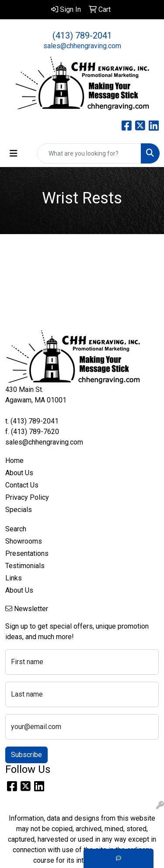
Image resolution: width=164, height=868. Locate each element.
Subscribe (26, 755)
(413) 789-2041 (82, 36)
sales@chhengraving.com (82, 46)
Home (14, 461)
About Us (19, 473)
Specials (19, 510)
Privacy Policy (27, 497)
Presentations (27, 553)
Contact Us (22, 485)
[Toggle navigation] (14, 153)
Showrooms (24, 541)
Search (16, 529)
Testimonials (25, 566)
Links (14, 578)
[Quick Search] (89, 153)
